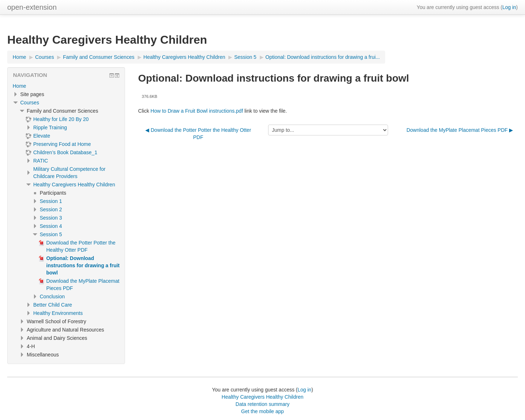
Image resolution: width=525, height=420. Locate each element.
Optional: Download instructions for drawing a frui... (323, 57)
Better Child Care (53, 305)
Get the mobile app (262, 411)
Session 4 (51, 226)
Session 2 (51, 209)
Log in (509, 7)
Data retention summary (262, 404)
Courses (30, 103)
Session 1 (51, 201)
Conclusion (52, 296)
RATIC (41, 161)
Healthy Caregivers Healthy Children (74, 185)
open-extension (32, 7)
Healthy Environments (58, 313)
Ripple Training (50, 127)
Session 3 (51, 218)
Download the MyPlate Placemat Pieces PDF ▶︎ (460, 130)
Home (19, 86)
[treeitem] (66, 86)
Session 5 (51, 234)
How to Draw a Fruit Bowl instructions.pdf (197, 111)
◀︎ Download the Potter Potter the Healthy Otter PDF (198, 134)
